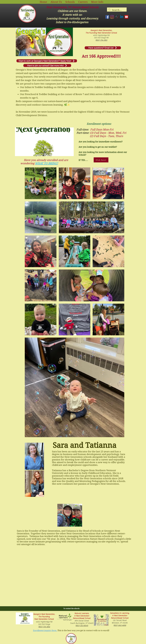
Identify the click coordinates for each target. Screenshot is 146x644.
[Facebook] (107, 17)
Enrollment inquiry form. (45, 630)
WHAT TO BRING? (47, 163)
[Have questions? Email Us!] (103, 48)
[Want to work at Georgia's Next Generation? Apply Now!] (47, 61)
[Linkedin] (122, 17)
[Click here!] (101, 160)
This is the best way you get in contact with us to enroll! (83, 630)
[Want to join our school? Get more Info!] (47, 65)
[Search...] (117, 10)
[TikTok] (117, 17)
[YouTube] (126, 17)
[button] (56, 2)
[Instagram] (112, 17)
